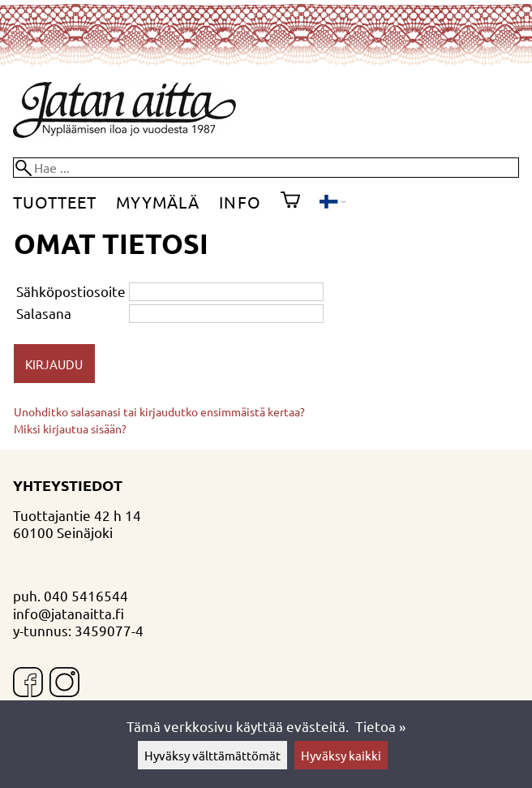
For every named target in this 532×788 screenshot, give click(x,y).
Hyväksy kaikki (341, 755)
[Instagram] (64, 684)
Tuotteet (55, 202)
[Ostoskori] (290, 202)
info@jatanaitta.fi (69, 613)
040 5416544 (86, 595)
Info (240, 202)
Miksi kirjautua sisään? (70, 428)
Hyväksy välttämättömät (212, 755)
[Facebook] (28, 684)
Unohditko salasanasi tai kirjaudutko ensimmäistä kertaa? (159, 411)
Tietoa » (380, 726)
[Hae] (266, 168)
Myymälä (158, 202)
